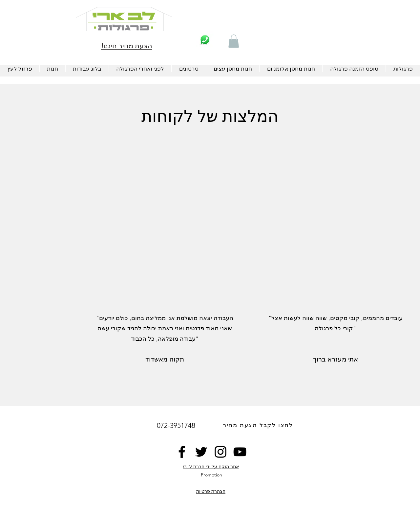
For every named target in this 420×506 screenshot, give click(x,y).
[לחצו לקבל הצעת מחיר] (259, 425)
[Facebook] (182, 452)
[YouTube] (240, 452)
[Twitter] (201, 452)
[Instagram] (220, 452)
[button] (234, 41)
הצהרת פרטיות (211, 491)
